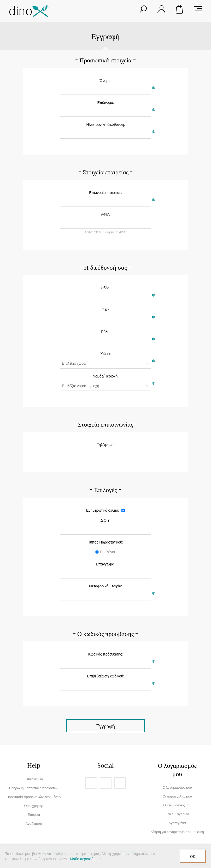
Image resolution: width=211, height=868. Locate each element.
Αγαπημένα (177, 823)
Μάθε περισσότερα (85, 859)
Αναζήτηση (34, 823)
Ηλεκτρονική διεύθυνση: (105, 125)
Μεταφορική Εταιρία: (105, 586)
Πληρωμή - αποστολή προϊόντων (34, 788)
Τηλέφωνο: (105, 445)
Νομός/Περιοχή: (105, 376)
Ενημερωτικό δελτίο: (102, 510)
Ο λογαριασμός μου (177, 787)
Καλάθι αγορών (180, 9)
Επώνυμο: (105, 103)
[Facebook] (91, 783)
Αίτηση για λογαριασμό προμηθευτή (177, 832)
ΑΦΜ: (106, 215)
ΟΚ (193, 856)
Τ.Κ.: (106, 310)
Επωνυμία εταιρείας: (105, 193)
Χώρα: (105, 354)
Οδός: (105, 288)
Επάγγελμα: (105, 564)
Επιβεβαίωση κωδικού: (106, 676)
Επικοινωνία (34, 779)
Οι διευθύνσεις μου (177, 805)
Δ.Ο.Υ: (106, 520)
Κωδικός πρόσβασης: (106, 654)
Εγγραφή (105, 726)
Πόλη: (105, 332)
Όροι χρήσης (34, 806)
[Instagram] (106, 783)
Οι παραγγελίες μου (177, 796)
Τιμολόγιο (107, 552)
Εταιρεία (34, 814)
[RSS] (120, 783)
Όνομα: (106, 81)
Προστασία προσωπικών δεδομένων (34, 797)
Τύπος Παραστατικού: (105, 542)
